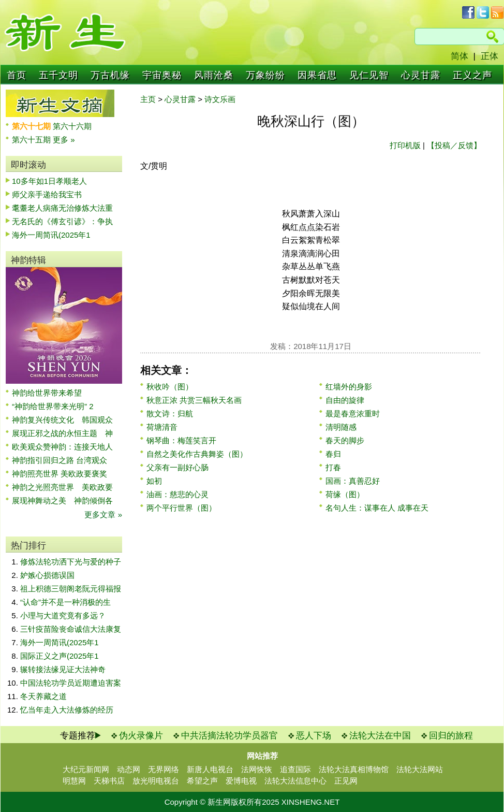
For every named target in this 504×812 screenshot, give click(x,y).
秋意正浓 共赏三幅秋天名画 (194, 400)
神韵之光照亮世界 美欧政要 (62, 487)
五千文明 (58, 75)
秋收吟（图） (170, 387)
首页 (17, 75)
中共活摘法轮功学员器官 (229, 736)
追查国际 (295, 769)
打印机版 (405, 145)
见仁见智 (369, 75)
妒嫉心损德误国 (47, 575)
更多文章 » (103, 514)
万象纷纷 (265, 75)
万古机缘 (110, 75)
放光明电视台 (156, 781)
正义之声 (472, 75)
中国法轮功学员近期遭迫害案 (71, 683)
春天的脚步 (345, 440)
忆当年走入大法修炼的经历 (67, 710)
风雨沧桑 (214, 75)
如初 (154, 481)
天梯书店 (109, 781)
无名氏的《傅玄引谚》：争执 (62, 221)
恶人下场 (314, 736)
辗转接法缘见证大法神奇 (63, 669)
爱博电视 (241, 781)
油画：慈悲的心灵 (177, 494)
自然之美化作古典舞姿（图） (197, 454)
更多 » (64, 140)
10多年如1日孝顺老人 (49, 181)
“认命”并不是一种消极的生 (65, 602)
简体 (459, 56)
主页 (148, 99)
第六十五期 (32, 140)
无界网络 (164, 769)
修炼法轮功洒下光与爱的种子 (71, 562)
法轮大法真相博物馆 (354, 769)
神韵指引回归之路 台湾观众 (60, 460)
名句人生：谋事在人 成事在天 (377, 508)
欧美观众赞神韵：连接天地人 (62, 447)
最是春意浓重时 (353, 414)
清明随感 (341, 427)
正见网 (346, 781)
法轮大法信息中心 (295, 781)
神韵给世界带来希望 (47, 393)
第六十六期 (72, 126)
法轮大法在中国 (380, 736)
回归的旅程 (451, 736)
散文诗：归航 (170, 414)
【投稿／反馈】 (454, 145)
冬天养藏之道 (43, 696)
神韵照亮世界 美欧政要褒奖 (60, 474)
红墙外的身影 (349, 387)
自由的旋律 (345, 400)
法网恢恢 (257, 769)
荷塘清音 (162, 427)
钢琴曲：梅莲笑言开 (181, 440)
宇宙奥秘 (162, 75)
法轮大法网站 (420, 769)
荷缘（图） (345, 494)
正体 (490, 56)
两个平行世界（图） (181, 508)
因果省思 (317, 75)
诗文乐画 (220, 99)
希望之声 (202, 781)
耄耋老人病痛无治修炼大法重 (62, 208)
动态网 (129, 769)
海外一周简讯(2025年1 (51, 235)
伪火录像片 (141, 736)
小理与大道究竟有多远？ (63, 615)
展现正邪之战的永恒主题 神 (62, 433)
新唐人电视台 (210, 769)
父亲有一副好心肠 (177, 467)
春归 (333, 454)
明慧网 (74, 781)
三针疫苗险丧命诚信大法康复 (71, 629)
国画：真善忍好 (353, 481)
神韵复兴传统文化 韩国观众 (62, 420)
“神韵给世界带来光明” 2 (53, 406)
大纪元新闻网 (86, 769)
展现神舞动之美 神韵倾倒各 (62, 501)
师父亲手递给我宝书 (47, 194)
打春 (333, 467)
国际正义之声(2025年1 (60, 656)
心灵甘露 (421, 75)
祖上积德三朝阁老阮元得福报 (71, 589)
